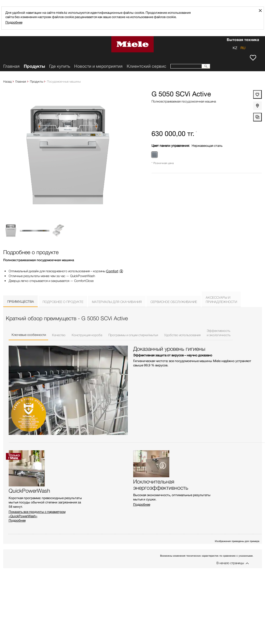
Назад (7, 81)
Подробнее (14, 22)
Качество (59, 335)
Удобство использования (182, 335)
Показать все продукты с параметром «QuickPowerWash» (37, 514)
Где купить (60, 66)
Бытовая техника (243, 40)
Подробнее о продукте (63, 302)
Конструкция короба (87, 335)
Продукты (37, 81)
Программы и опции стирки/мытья (133, 335)
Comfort (112, 271)
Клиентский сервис (147, 66)
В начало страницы (230, 563)
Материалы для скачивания (117, 302)
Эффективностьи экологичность (219, 333)
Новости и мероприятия (98, 66)
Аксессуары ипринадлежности (221, 300)
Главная (21, 81)
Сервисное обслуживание (174, 302)
